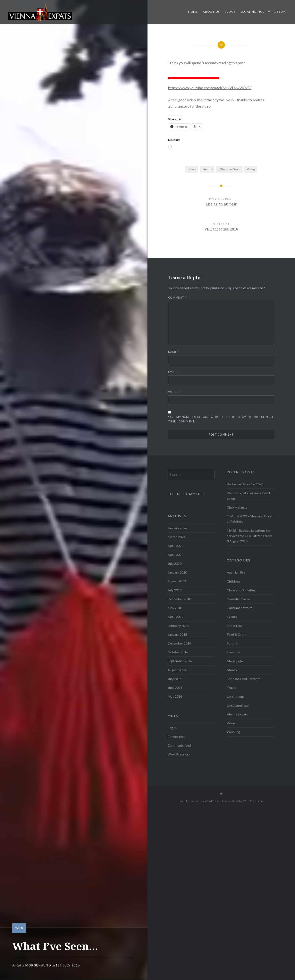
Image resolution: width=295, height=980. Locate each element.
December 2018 (179, 599)
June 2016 (175, 687)
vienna (207, 169)
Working (233, 732)
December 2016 (179, 643)
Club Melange (237, 507)
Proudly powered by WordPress (199, 801)
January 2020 (177, 572)
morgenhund (38, 965)
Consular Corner (239, 599)
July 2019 (175, 590)
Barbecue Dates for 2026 (245, 484)
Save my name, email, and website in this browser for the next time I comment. (221, 419)
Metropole (235, 661)
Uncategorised (238, 705)
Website (175, 392)
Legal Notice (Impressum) (264, 12)
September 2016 (180, 661)
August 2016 (177, 670)
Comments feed (179, 745)
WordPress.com (253, 801)
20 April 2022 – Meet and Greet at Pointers (250, 519)
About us (211, 12)
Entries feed (176, 736)
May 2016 (175, 696)
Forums (232, 643)
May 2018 (175, 608)
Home (193, 12)
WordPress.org (179, 754)
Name (174, 352)
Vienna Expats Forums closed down (248, 496)
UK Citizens (236, 696)
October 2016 (178, 652)
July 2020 (175, 563)
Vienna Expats (237, 714)
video (192, 169)
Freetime (233, 652)
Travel (231, 687)
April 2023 (175, 546)
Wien (19, 928)
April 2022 (175, 555)
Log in (172, 728)
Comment (177, 298)
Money (232, 670)
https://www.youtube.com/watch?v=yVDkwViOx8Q (210, 88)
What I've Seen (229, 169)
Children (233, 581)
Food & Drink (237, 634)
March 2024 (176, 537)
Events (232, 617)
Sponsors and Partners (244, 679)
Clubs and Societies (241, 590)
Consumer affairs (240, 608)
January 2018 (177, 634)
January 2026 (177, 528)
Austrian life (236, 572)
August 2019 (177, 581)
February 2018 (178, 626)
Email (174, 372)
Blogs (230, 12)
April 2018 (175, 617)
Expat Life (234, 626)
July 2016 (175, 679)
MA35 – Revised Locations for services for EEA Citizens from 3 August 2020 (249, 536)
